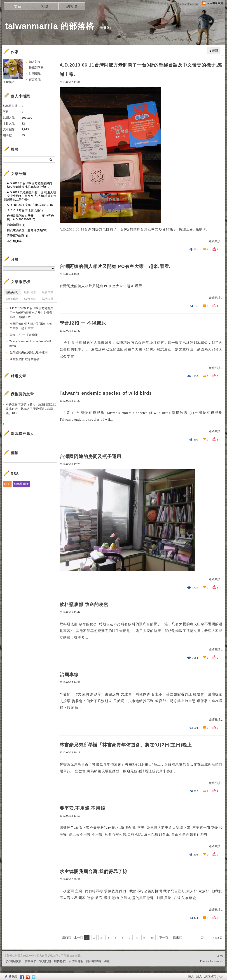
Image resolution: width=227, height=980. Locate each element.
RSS (7, 484)
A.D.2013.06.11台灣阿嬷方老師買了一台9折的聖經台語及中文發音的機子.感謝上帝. (141, 70)
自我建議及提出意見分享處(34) (27, 230)
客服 (107, 961)
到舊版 (105, 28)
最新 (215, 51)
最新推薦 (48, 292)
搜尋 (51, 159)
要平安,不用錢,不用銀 (82, 808)
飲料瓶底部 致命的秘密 (84, 604)
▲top (220, 956)
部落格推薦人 (22, 434)
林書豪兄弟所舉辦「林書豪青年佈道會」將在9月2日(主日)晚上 (126, 745)
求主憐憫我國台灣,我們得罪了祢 (94, 872)
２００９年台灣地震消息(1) (25, 210)
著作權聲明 (76, 961)
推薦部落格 (36, 68)
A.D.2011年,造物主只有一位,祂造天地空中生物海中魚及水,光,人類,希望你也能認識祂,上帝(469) (30, 196)
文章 (18, 6)
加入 (199, 977)
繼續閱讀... (216, 241)
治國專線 (69, 675)
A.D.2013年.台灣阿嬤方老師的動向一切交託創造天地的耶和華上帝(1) (31, 185)
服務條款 (60, 961)
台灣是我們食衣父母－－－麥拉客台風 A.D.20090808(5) (30, 218)
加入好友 (35, 62)
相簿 (45, 6)
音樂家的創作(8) (18, 236)
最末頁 (177, 937)
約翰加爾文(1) (16, 225)
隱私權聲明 (94, 961)
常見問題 (45, 961)
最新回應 (30, 292)
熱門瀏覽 (12, 299)
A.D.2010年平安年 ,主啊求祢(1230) (30, 205)
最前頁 (67, 937)
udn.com (218, 961)
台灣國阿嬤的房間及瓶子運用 (90, 457)
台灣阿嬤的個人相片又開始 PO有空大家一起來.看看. (115, 266)
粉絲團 (13, 977)
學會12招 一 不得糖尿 (83, 323)
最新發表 (12, 292)
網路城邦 (210, 977)
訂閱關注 (35, 73)
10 (152, 937)
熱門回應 (30, 299)
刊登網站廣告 (13, 961)
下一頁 (164, 937)
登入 (191, 977)
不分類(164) (15, 241)
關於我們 (30, 961)
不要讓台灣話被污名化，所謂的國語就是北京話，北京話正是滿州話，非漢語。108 (31, 409)
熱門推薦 (48, 299)
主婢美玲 (9, 82)
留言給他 (35, 79)
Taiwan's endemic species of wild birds (106, 393)
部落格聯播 (21, 484)
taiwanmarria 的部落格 (50, 26)
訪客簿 (72, 6)
